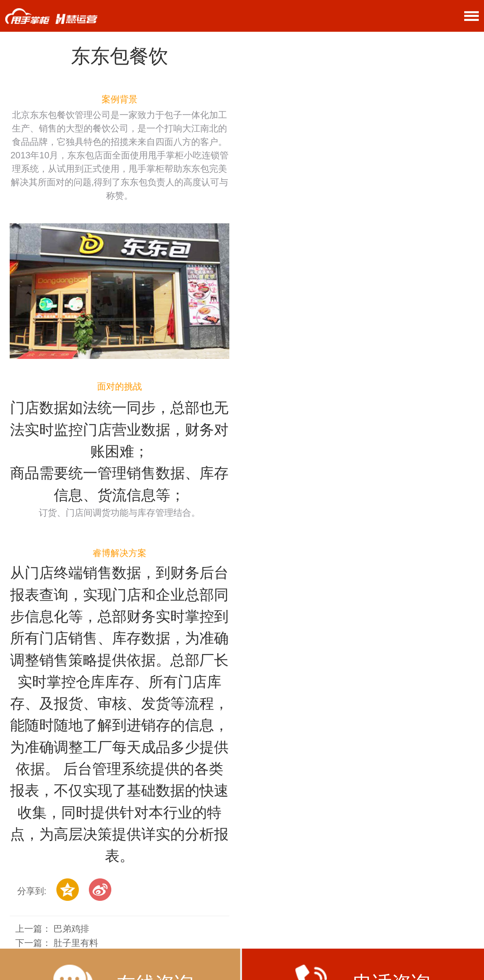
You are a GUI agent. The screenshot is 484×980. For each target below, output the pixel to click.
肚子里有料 (76, 943)
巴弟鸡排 (71, 929)
